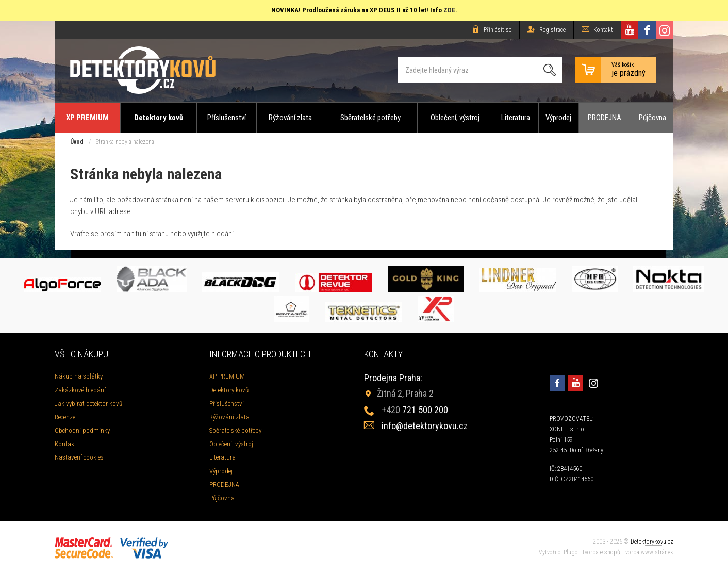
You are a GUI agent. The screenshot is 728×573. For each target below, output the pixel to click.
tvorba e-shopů (601, 552)
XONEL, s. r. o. (568, 429)
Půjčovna (652, 118)
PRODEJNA (605, 118)
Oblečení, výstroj (455, 118)
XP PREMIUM (87, 118)
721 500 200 (415, 410)
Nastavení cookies (79, 457)
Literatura (516, 118)
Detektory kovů (159, 118)
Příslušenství (227, 118)
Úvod (77, 142)
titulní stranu (150, 234)
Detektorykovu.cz (652, 542)
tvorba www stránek (648, 552)
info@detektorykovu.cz (425, 426)
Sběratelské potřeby (370, 118)
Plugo (571, 552)
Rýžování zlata (290, 118)
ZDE (449, 10)
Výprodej (558, 118)
